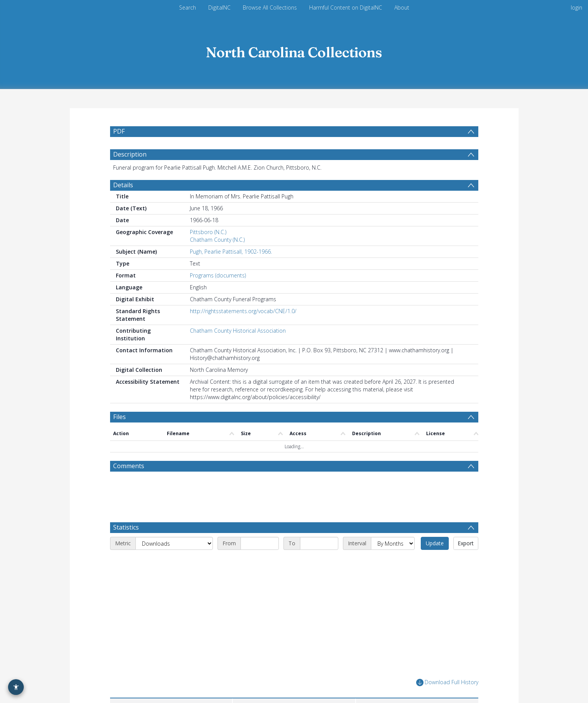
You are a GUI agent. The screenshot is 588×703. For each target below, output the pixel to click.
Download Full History (447, 670)
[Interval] (393, 531)
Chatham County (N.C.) (217, 258)
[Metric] (174, 531)
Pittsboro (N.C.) (208, 250)
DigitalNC (219, 7)
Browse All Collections (270, 7)
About (402, 7)
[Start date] (260, 531)
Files (119, 435)
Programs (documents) (218, 294)
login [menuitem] (576, 7)
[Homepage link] (294, 50)
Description (130, 173)
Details (123, 203)
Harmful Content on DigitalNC (346, 7)
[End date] (319, 531)
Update (435, 531)
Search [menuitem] (188, 7)
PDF (119, 131)
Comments (129, 484)
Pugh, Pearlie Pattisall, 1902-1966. (231, 270)
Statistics (126, 515)
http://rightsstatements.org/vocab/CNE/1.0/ (243, 329)
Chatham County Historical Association (238, 349)
